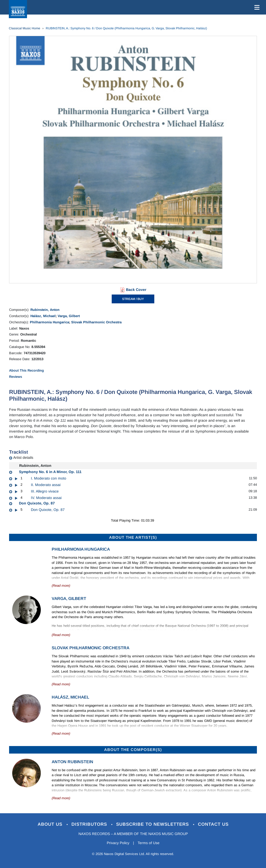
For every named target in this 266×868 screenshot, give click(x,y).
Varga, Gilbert (69, 316)
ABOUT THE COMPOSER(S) (133, 750)
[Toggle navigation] (256, 7)
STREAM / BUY (133, 299)
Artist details (23, 457)
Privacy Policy (118, 843)
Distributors (90, 824)
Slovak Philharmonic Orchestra (96, 322)
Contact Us (213, 824)
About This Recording (26, 370)
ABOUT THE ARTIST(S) (133, 537)
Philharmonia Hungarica (49, 322)
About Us (51, 824)
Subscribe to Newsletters (153, 824)
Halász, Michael (43, 316)
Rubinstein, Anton (45, 310)
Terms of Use (149, 843)
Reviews (16, 377)
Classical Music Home (25, 28)
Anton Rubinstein (72, 762)
